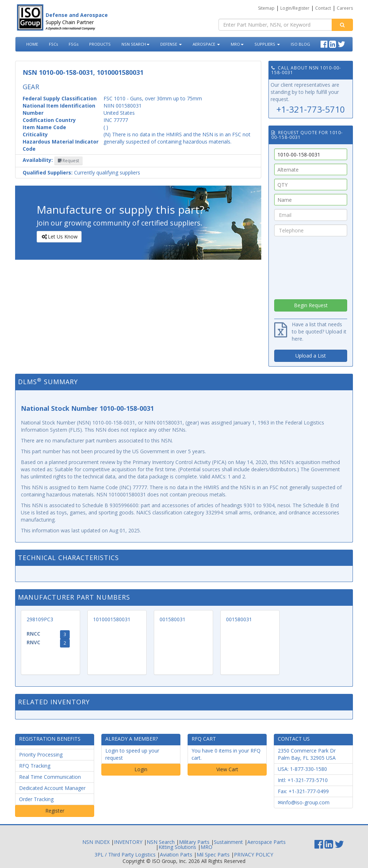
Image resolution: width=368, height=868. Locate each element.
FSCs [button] (53, 44)
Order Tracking (36, 799)
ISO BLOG (300, 44)
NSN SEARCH (135, 44)
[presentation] (311, 266)
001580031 (172, 619)
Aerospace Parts (266, 842)
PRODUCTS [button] (100, 44)
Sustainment (228, 842)
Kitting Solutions (177, 847)
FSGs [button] (73, 44)
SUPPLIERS (267, 44)
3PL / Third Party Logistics (125, 855)
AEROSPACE (206, 44)
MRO (237, 44)
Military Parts (194, 842)
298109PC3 (40, 619)
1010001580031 (112, 619)
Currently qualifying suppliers (81, 172)
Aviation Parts (176, 855)
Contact (323, 8)
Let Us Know (59, 237)
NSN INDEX (96, 842)
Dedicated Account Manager (52, 788)
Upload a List (311, 356)
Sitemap (266, 8)
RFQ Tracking (35, 766)
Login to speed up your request (132, 754)
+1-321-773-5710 (311, 109)
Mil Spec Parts (213, 855)
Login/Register (295, 8)
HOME (32, 44)
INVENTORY (128, 842)
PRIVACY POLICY (254, 855)
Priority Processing (41, 755)
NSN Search (161, 842)
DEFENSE (171, 44)
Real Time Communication (50, 777)
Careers (345, 8)
